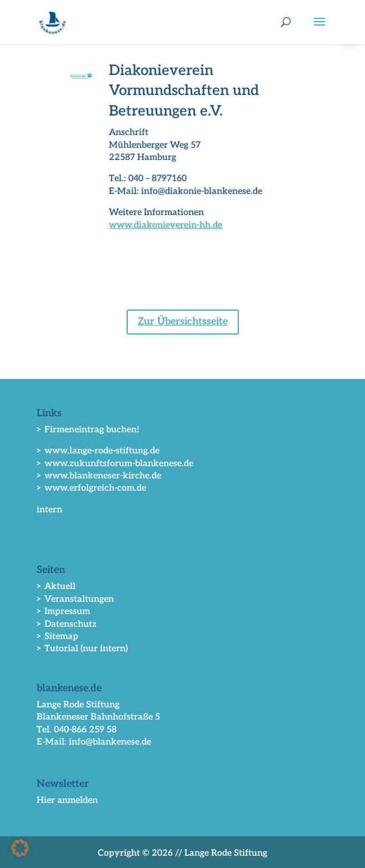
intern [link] (49, 510)
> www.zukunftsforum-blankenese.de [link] (115, 464)
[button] (319, 29)
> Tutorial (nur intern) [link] (82, 649)
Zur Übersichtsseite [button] (183, 321)
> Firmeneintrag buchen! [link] (88, 430)
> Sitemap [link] (57, 637)
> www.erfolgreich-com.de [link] (91, 488)
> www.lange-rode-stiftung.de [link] (98, 451)
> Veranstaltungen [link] (75, 599)
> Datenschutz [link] (67, 624)
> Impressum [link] (63, 612)
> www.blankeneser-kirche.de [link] (99, 476)
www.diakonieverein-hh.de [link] (166, 225)
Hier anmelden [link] (67, 800)
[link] (52, 22)
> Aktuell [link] (56, 587)
